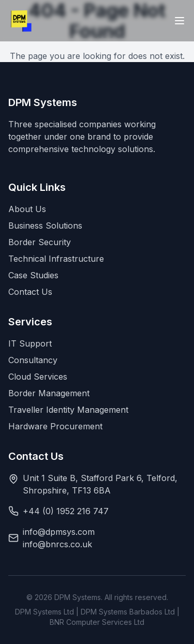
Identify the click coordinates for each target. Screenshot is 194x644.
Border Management (49, 393)
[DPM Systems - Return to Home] (21, 21)
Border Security (40, 242)
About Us (27, 209)
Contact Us (30, 292)
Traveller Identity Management (68, 410)
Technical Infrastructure (56, 259)
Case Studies (33, 275)
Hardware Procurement (55, 426)
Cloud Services (38, 377)
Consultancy (33, 360)
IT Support (30, 343)
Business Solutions (45, 226)
